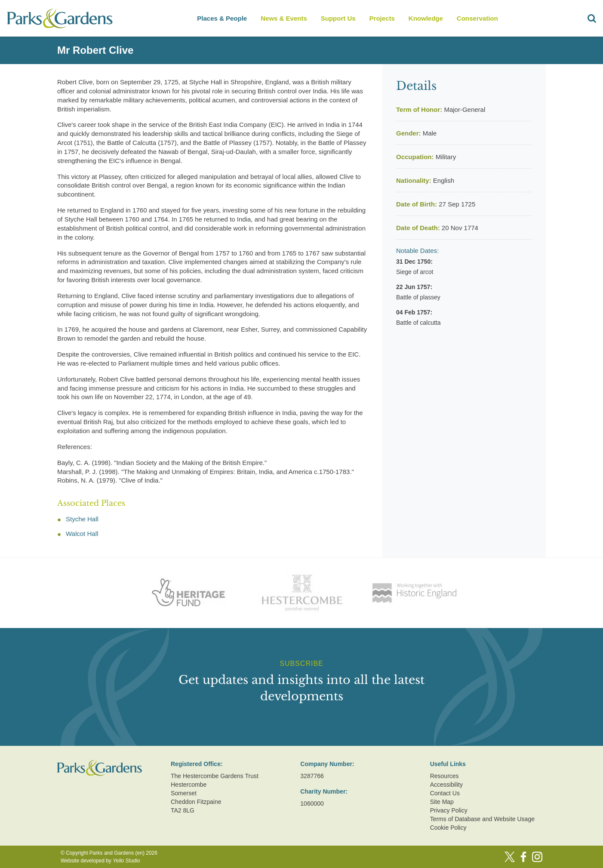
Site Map (442, 802)
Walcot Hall (82, 534)
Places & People (222, 18)
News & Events (284, 18)
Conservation (477, 18)
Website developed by (100, 861)
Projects (382, 18)
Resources (445, 776)
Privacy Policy (449, 810)
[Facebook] (523, 857)
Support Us (338, 18)
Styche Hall (82, 519)
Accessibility (446, 785)
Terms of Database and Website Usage (482, 819)
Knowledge (426, 18)
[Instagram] (537, 857)
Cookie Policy (448, 828)
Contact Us (445, 793)
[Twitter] (510, 857)
